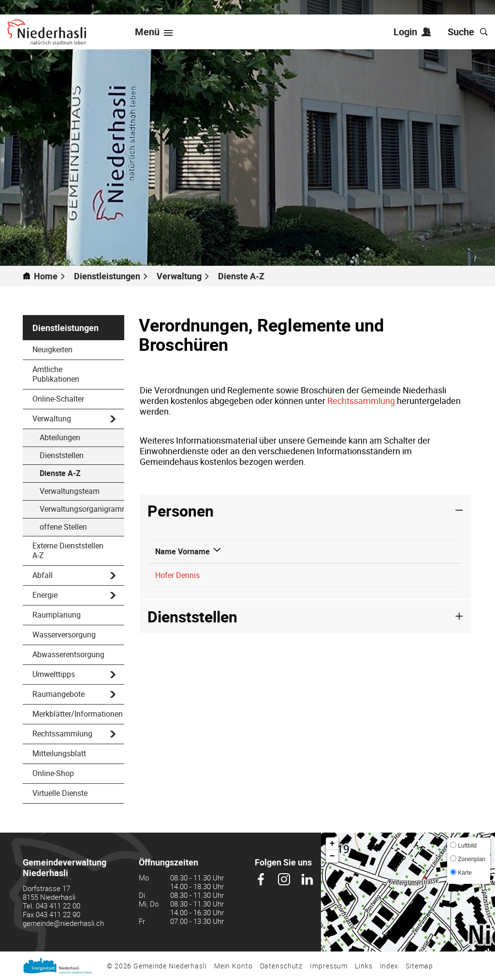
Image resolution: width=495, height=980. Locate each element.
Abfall (43, 575)
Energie (45, 595)
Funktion (235, 562)
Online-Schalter (58, 399)
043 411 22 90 (58, 914)
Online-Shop (53, 773)
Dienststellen (62, 455)
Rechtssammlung (62, 734)
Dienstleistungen (66, 328)
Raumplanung (57, 615)
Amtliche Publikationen (56, 374)
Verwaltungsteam (70, 491)
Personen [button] (181, 511)
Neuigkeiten (52, 349)
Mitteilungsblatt (59, 753)
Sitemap (419, 966)
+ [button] (332, 844)
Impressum (329, 966)
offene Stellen (63, 527)
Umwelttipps (54, 674)
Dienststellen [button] (192, 638)
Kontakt (372, 562)
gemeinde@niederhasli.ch (63, 923)
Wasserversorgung (64, 634)
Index (389, 966)
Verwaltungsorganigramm (82, 509)
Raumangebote (58, 694)
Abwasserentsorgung (68, 654)
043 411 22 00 (58, 906)
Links (364, 966)
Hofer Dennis (177, 586)
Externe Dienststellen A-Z (68, 550)
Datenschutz (282, 966)
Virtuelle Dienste (60, 793)
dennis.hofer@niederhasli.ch (407, 586)
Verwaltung (52, 418)
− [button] (332, 856)
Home (46, 276)
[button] (111, 276)
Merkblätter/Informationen (78, 714)
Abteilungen (60, 437)
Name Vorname (171, 557)
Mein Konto (233, 966)
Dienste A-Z (82, 473)
